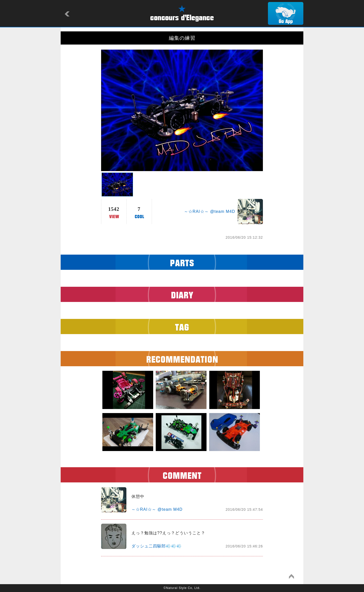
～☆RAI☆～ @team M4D (210, 211)
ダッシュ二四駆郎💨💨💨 (157, 546)
